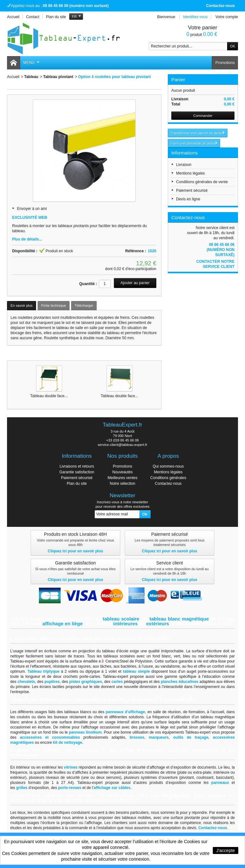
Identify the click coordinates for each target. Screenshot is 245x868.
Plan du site (77, 484)
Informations (185, 153)
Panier (178, 79)
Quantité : (88, 284)
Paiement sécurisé (192, 190)
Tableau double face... (49, 396)
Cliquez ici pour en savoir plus (75, 551)
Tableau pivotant (58, 77)
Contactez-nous (220, 6)
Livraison (184, 165)
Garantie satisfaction (77, 472)
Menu (32, 63)
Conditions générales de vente (202, 182)
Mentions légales (190, 173)
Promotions (225, 63)
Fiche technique (54, 305)
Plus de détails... (27, 239)
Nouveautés (122, 472)
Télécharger (84, 305)
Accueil (13, 77)
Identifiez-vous (195, 17)
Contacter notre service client (215, 264)
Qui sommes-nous (168, 466)
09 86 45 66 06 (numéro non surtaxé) (221, 250)
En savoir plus (22, 305)
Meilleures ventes (122, 478)
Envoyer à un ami (32, 209)
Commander (203, 116)
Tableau (31, 77)
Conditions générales (168, 478)
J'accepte (226, 850)
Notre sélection (122, 484)
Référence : (136, 251)
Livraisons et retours (77, 466)
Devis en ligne (188, 199)
